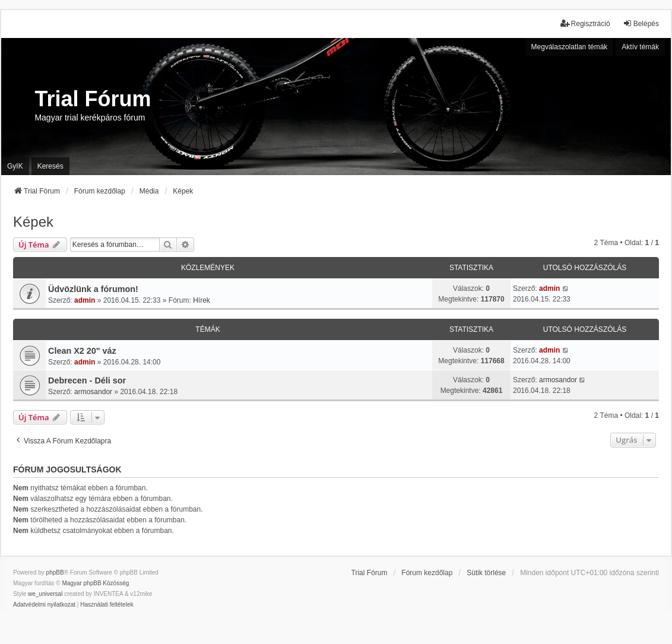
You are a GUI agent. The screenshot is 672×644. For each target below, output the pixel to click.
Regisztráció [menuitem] (585, 23)
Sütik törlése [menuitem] (486, 573)
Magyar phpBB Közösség (95, 583)
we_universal (45, 594)
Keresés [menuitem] (50, 166)
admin (85, 300)
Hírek (202, 300)
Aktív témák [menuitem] (640, 47)
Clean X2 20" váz (82, 351)
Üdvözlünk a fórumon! (93, 289)
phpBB (55, 572)
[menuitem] (44, 605)
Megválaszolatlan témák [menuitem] (570, 47)
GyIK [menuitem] (15, 166)
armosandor (93, 392)
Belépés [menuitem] (641, 23)
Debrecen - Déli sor (87, 380)
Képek (33, 222)
